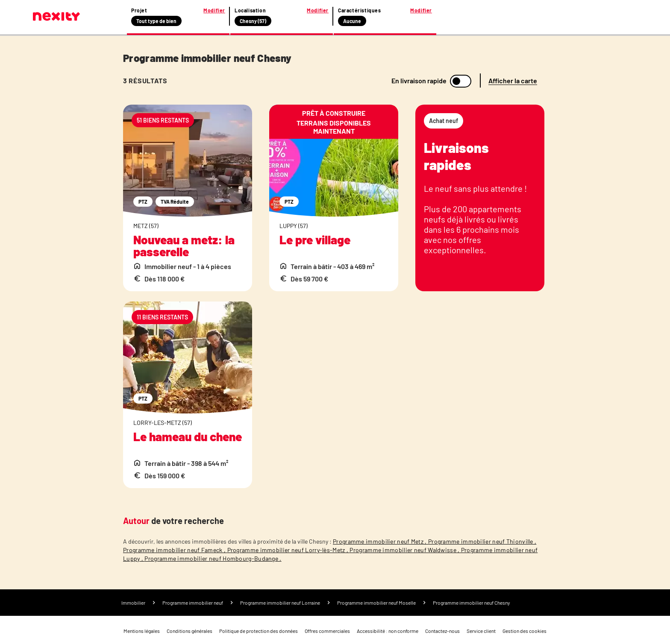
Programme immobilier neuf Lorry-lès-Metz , (289, 550)
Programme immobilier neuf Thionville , (482, 541)
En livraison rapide (419, 81)
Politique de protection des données (259, 631)
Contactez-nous (442, 631)
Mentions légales (142, 631)
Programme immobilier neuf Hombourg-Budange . (213, 558)
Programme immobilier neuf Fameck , (175, 550)
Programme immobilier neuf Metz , (381, 541)
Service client (481, 631)
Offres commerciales (327, 631)
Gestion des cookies (525, 631)
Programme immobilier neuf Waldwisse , (405, 550)
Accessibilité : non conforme (388, 631)
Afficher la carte (513, 80)
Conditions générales (190, 631)
